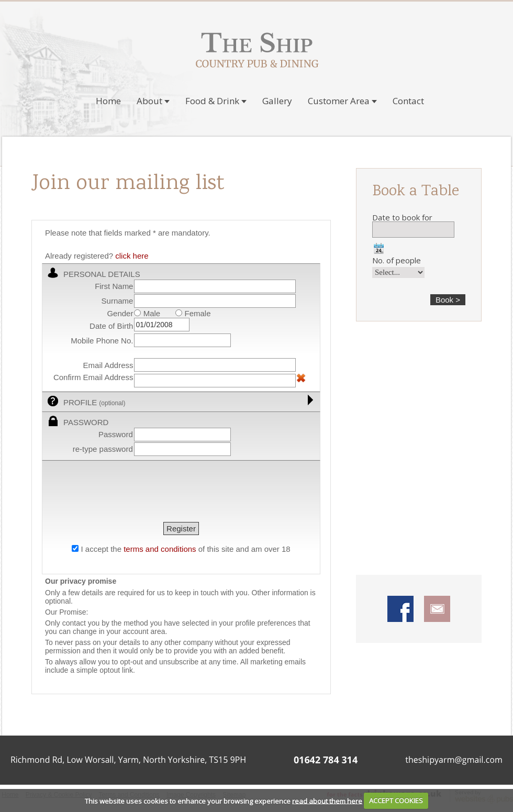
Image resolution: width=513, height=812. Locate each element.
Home (108, 101)
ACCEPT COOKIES (396, 800)
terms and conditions (160, 549)
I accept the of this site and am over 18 (185, 549)
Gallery (277, 101)
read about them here (327, 800)
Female (193, 313)
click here (132, 256)
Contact (408, 101)
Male (147, 313)
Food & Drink (216, 101)
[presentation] (125, 493)
